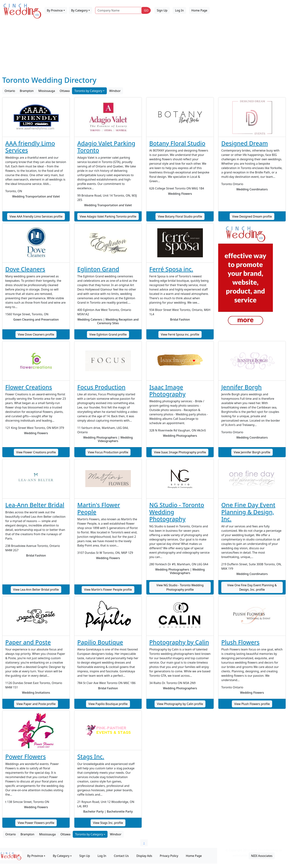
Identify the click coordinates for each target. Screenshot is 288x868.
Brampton (27, 91)
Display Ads (144, 856)
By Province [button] (55, 10)
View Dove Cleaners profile (36, 334)
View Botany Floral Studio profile (180, 216)
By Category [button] (79, 10)
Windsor (115, 91)
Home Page (199, 10)
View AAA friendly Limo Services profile (36, 216)
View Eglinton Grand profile (108, 334)
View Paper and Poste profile (36, 704)
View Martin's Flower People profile (108, 590)
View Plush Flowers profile (252, 704)
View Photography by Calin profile (180, 704)
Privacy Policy (169, 856)
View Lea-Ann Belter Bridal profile (36, 590)
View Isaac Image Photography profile (180, 452)
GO (146, 10)
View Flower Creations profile (36, 452)
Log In (179, 10)
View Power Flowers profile (36, 823)
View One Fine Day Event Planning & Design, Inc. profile (252, 587)
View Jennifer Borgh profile (252, 452)
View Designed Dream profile (252, 216)
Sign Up (162, 10)
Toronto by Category (88, 91)
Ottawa (65, 91)
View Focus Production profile (108, 452)
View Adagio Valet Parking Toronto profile (108, 216)
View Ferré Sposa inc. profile (180, 334)
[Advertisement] (144, 48)
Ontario (10, 91)
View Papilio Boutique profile (108, 704)
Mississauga (47, 91)
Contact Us (121, 856)
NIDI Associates (262, 856)
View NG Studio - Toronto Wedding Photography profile (180, 587)
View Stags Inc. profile (108, 823)
